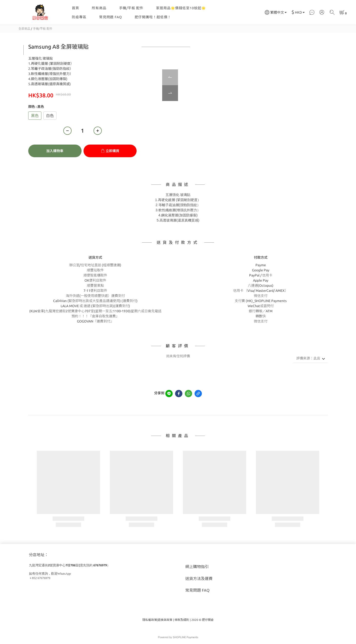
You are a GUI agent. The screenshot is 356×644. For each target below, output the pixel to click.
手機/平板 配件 (131, 8)
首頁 (75, 8)
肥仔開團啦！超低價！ (153, 17)
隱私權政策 (150, 620)
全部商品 (24, 29)
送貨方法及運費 (199, 579)
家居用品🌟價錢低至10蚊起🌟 (181, 8)
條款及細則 (182, 620)
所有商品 (99, 8)
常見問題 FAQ (111, 17)
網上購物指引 (197, 567)
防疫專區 (79, 17)
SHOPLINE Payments (186, 637)
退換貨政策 (165, 620)
